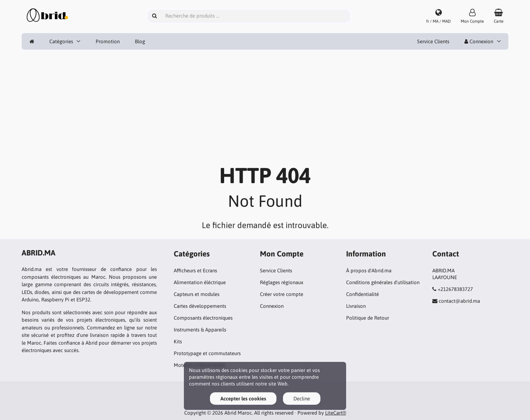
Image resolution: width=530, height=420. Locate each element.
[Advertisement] (265, 110)
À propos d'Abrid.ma (369, 270)
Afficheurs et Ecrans (195, 270)
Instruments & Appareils (200, 330)
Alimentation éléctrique (200, 282)
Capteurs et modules (197, 294)
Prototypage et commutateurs (207, 353)
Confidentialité (363, 294)
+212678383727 (455, 289)
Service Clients (433, 41)
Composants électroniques (203, 318)
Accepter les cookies (243, 399)
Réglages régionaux (282, 282)
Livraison (356, 306)
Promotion (108, 41)
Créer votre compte (282, 294)
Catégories (61, 41)
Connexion (479, 41)
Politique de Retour (368, 318)
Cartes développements (200, 306)
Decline (302, 399)
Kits (178, 341)
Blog (140, 41)
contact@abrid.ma (459, 301)
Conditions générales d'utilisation (383, 282)
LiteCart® (336, 413)
